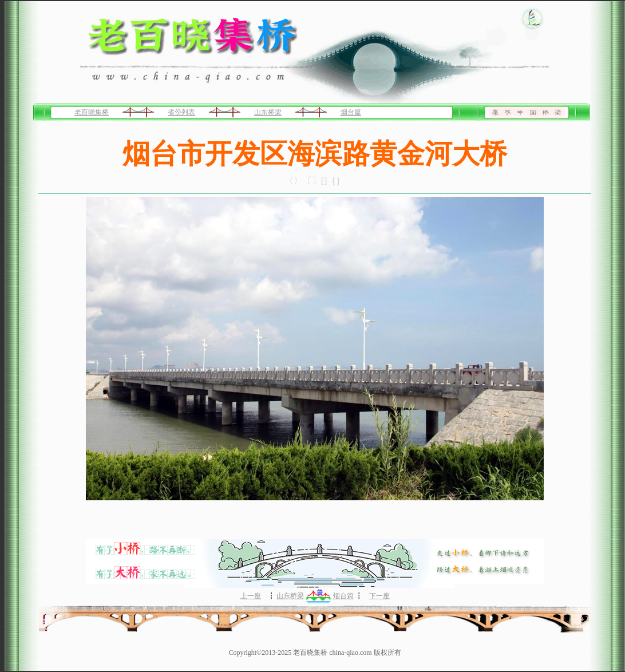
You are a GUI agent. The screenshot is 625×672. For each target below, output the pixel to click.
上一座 (251, 596)
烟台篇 (351, 112)
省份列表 (181, 112)
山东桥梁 (268, 112)
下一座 (379, 596)
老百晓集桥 (92, 112)
